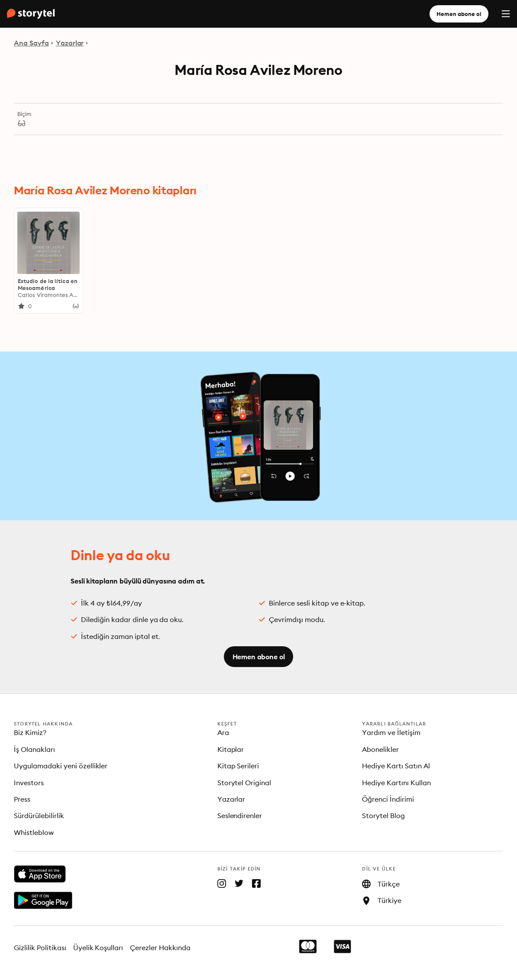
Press (22, 799)
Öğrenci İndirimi (388, 799)
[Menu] (506, 14)
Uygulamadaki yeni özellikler (61, 766)
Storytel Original (244, 783)
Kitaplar (231, 749)
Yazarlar (70, 43)
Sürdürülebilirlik (39, 816)
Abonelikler (380, 749)
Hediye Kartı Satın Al (396, 766)
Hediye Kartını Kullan (396, 783)
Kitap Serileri (238, 766)
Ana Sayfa (31, 43)
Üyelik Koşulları (98, 948)
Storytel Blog (383, 816)
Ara (223, 732)
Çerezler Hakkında (160, 948)
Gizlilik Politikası (40, 948)
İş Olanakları (34, 749)
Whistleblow (34, 832)
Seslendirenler (240, 816)
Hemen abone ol (459, 14)
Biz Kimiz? (30, 732)
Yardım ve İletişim (391, 732)
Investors (29, 783)
